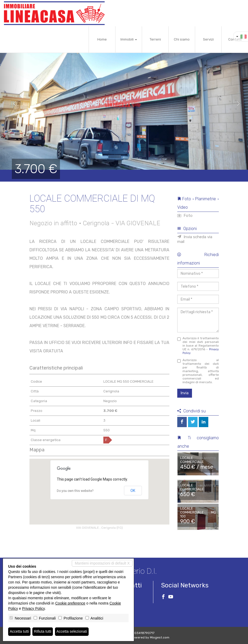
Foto (185, 216)
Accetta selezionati (72, 632)
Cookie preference (70, 603)
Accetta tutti (19, 632)
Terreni (155, 39)
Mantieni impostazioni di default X (102, 563)
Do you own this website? (75, 491)
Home (102, 39)
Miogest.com (160, 637)
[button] (12, 104)
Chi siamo (182, 39)
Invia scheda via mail (195, 239)
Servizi (208, 39)
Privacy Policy (33, 608)
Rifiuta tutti (43, 632)
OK (133, 491)
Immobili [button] (129, 39)
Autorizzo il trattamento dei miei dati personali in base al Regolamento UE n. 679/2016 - (198, 346)
